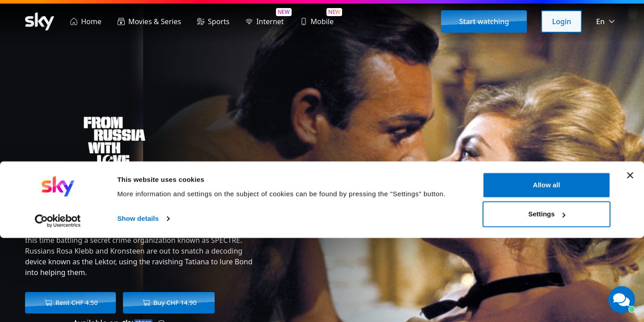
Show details (138, 303)
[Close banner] (630, 259)
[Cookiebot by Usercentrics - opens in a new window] (58, 305)
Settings (547, 298)
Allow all (547, 269)
